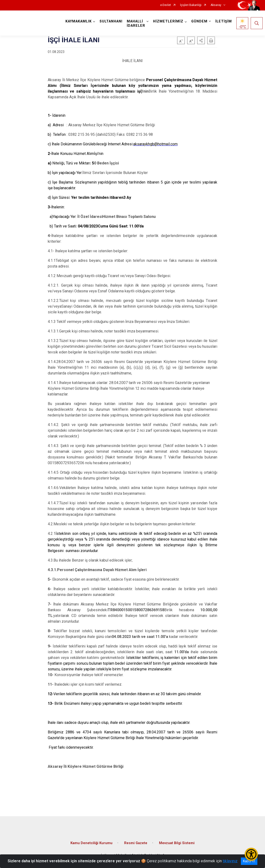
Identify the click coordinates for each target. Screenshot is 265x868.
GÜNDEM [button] (199, 21)
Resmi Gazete (136, 843)
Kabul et (249, 861)
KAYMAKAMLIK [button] (79, 21)
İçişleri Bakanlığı (191, 5)
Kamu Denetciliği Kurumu (91, 843)
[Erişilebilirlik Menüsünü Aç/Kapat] (251, 854)
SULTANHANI (111, 21)
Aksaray (216, 5)
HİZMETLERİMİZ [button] (168, 21)
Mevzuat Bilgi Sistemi (177, 843)
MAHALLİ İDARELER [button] (136, 24)
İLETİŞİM (224, 21)
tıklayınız (230, 861)
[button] (201, 40)
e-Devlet (166, 5)
